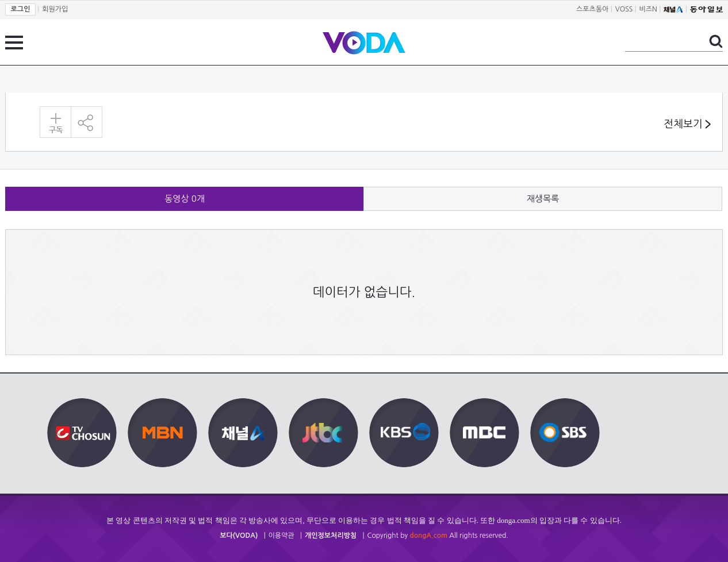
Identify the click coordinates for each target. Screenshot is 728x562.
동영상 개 (185, 199)
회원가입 (55, 9)
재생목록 (543, 199)
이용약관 (281, 536)
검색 (716, 41)
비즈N (648, 9)
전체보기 (687, 124)
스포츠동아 (592, 9)
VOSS (624, 9)
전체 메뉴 (14, 43)
